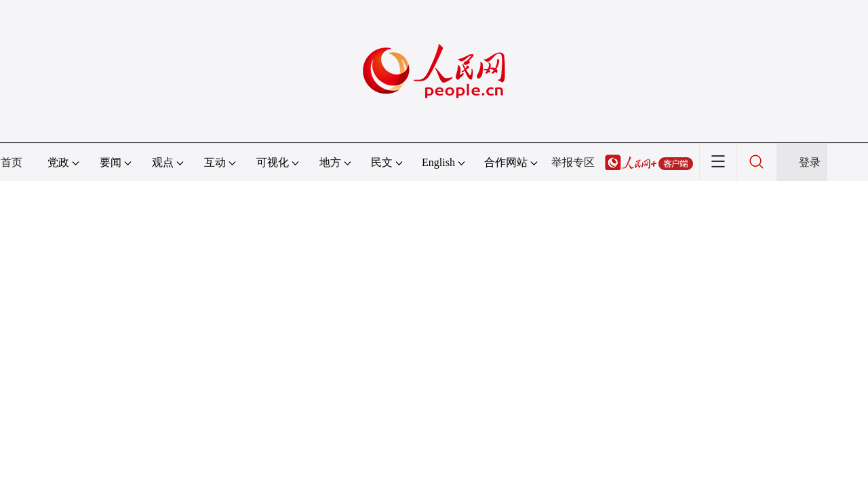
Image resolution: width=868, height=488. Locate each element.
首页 (12, 162)
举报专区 (573, 162)
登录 (810, 162)
